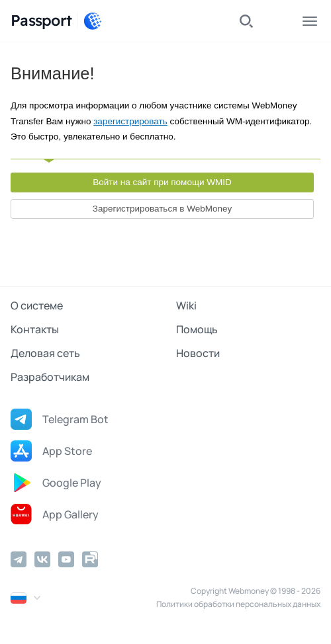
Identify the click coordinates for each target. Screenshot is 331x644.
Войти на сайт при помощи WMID (162, 182)
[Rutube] (90, 559)
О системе (37, 305)
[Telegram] (19, 559)
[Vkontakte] (42, 559)
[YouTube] (66, 559)
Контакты (35, 329)
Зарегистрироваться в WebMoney (162, 209)
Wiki (186, 305)
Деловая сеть (45, 353)
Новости (198, 353)
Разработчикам (50, 377)
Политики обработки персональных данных (238, 604)
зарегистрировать (130, 121)
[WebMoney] (93, 21)
